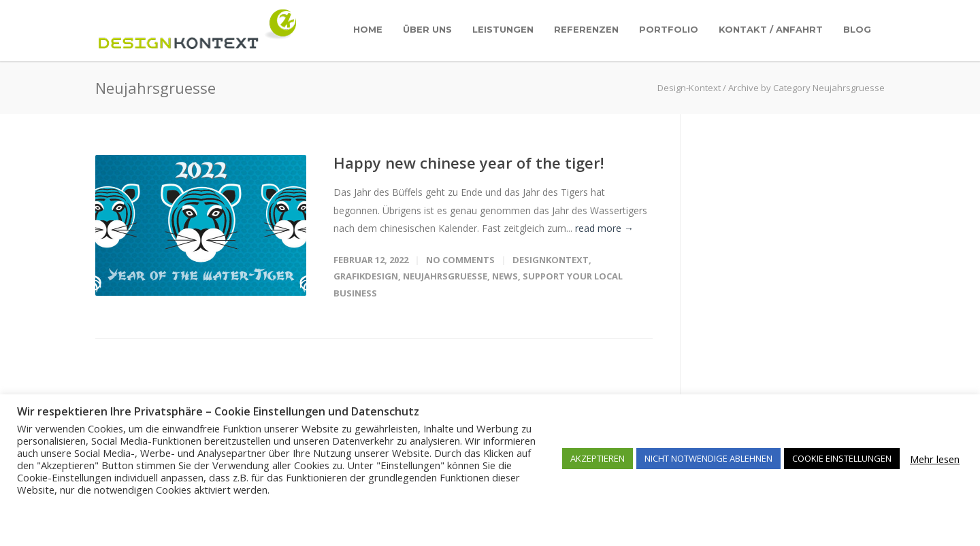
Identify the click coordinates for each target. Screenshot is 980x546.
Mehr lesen (935, 459)
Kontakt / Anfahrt (771, 29)
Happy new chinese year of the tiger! (469, 163)
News (505, 276)
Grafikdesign (366, 276)
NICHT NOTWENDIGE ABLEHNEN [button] (708, 458)
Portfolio (669, 29)
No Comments (460, 260)
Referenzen (586, 29)
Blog (857, 29)
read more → (604, 228)
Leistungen (503, 29)
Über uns (427, 29)
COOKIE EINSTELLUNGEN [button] (842, 458)
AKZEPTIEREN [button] (598, 458)
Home (368, 29)
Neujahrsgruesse (445, 276)
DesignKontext (551, 260)
